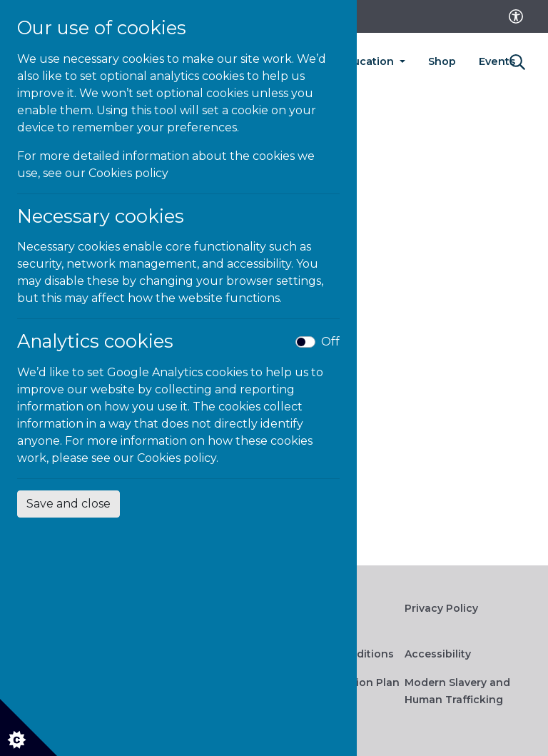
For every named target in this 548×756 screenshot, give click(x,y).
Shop (442, 61)
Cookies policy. (178, 458)
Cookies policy (128, 173)
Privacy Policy (441, 608)
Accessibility (438, 654)
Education (368, 61)
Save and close (68, 504)
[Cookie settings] (29, 727)
